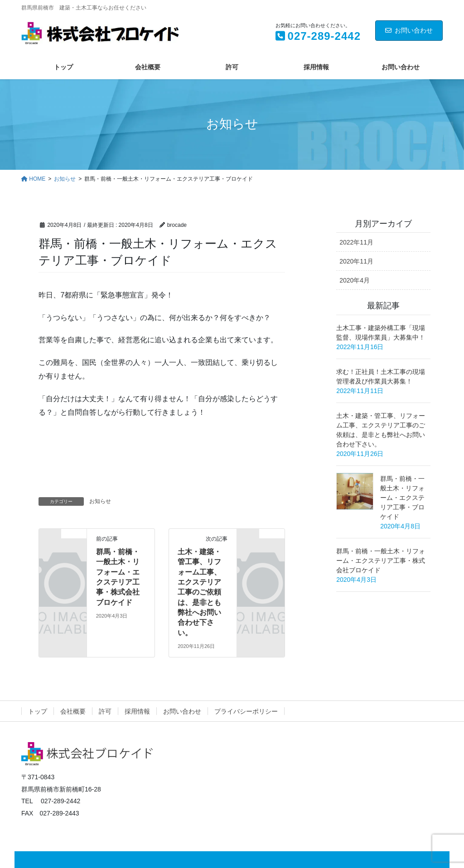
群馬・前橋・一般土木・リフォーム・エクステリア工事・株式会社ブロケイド (381, 561)
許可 (105, 711)
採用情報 (137, 711)
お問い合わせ (409, 30)
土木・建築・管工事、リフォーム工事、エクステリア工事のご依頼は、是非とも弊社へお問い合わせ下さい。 (199, 592)
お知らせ (267, 223)
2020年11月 (356, 261)
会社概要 (73, 711)
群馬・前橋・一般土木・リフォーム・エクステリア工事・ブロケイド (402, 498)
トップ (38, 711)
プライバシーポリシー (246, 711)
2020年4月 (355, 280)
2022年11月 (356, 242)
